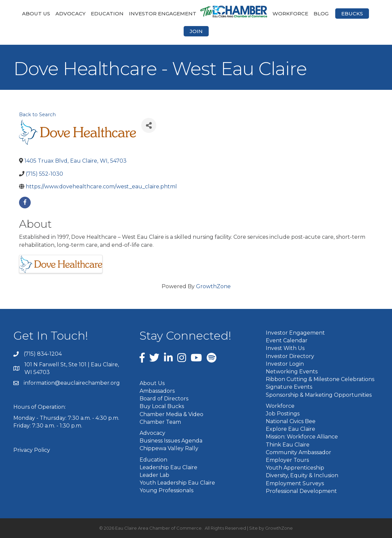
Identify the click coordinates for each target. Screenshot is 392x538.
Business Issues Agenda (171, 441)
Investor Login (285, 364)
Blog (321, 14)
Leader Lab (154, 475)
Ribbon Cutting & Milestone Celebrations (320, 379)
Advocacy (70, 14)
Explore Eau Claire (290, 429)
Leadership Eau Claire (168, 467)
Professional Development (301, 491)
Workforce (290, 14)
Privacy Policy (32, 450)
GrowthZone (213, 286)
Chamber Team (160, 422)
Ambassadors (157, 391)
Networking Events (292, 372)
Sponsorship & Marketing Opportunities (319, 395)
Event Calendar (287, 340)
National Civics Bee (291, 421)
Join (196, 31)
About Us (36, 14)
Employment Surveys (295, 483)
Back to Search (37, 115)
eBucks (352, 14)
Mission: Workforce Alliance (302, 437)
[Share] (149, 125)
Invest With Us (285, 348)
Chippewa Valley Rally (169, 448)
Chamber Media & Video (171, 414)
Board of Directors (164, 399)
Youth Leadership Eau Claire (177, 483)
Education (107, 14)
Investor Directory (290, 356)
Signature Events (289, 387)
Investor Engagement (163, 14)
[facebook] (25, 203)
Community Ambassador (299, 452)
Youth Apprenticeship (295, 468)
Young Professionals (166, 490)
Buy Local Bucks (162, 406)
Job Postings (283, 414)
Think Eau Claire (288, 445)
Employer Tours (287, 460)
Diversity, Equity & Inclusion (302, 475)
